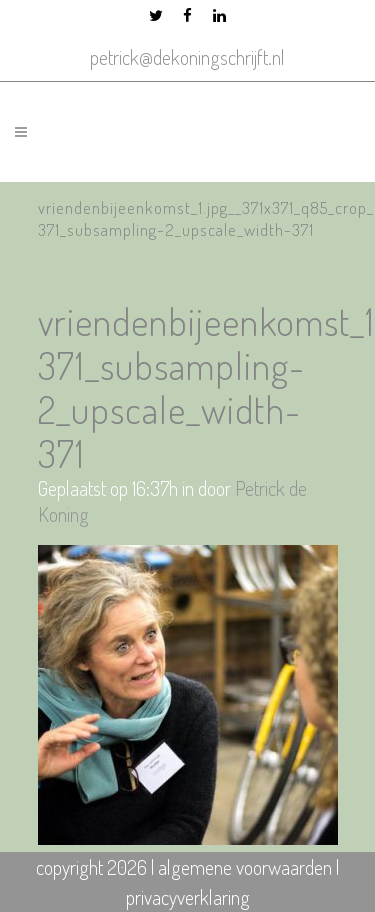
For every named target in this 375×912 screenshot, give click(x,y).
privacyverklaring (188, 897)
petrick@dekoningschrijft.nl (187, 57)
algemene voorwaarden (245, 867)
